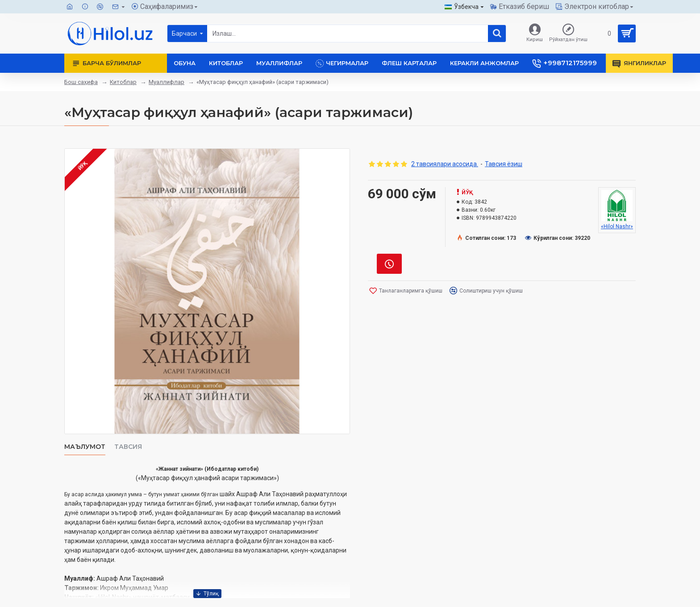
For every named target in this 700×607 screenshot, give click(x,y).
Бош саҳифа (81, 82)
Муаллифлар (167, 82)
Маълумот (85, 447)
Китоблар (123, 82)
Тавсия (128, 447)
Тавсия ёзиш (504, 164)
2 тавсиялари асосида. (445, 164)
